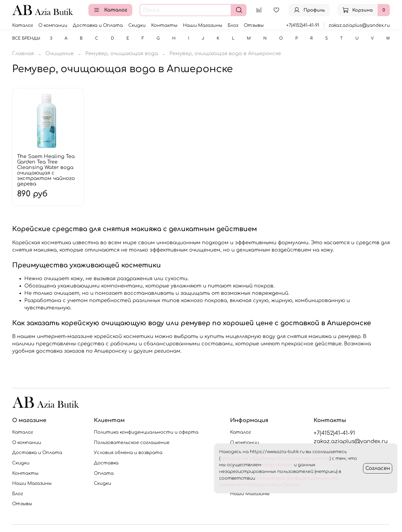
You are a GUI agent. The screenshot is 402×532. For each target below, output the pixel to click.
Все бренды (26, 38)
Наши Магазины (203, 25)
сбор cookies (278, 465)
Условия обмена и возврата (128, 453)
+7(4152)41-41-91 (303, 25)
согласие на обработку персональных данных (275, 458)
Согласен (378, 468)
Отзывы (254, 25)
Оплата (104, 473)
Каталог (110, 10)
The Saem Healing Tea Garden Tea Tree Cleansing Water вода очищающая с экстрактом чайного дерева (46, 170)
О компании (53, 25)
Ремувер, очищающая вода (122, 54)
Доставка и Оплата (98, 25)
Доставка (106, 463)
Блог (233, 25)
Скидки (137, 25)
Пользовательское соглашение (132, 442)
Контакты (164, 25)
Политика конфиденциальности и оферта (146, 432)
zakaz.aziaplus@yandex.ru (359, 25)
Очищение (60, 54)
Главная (23, 54)
